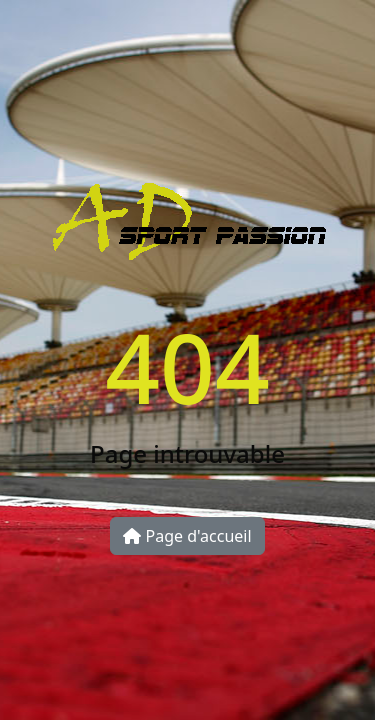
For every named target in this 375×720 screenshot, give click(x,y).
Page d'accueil (187, 536)
